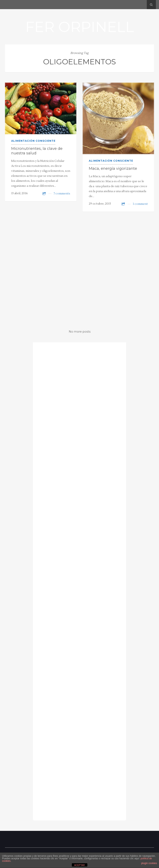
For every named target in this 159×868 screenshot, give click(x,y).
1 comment (140, 204)
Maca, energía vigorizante (113, 168)
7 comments (62, 194)
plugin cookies (149, 863)
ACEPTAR (79, 865)
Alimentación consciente (33, 141)
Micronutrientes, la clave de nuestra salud (37, 151)
